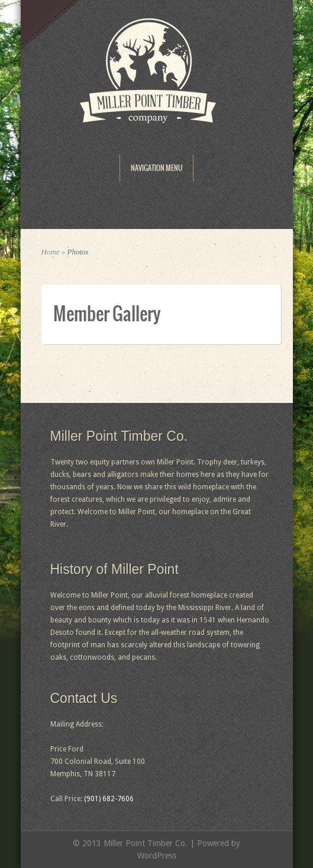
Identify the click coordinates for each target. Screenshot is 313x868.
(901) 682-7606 (109, 799)
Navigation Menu (156, 168)
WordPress (157, 856)
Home (51, 252)
